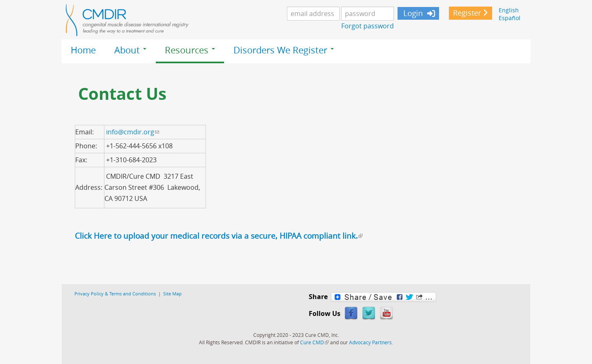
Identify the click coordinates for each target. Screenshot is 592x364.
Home (83, 50)
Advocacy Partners (370, 342)
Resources (190, 50)
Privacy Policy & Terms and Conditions (115, 294)
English (509, 10)
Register (467, 13)
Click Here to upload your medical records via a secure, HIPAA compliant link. (219, 236)
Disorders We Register (284, 50)
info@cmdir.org (133, 132)
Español (510, 18)
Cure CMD (314, 342)
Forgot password (368, 26)
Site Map (172, 294)
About (130, 50)
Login (412, 13)
